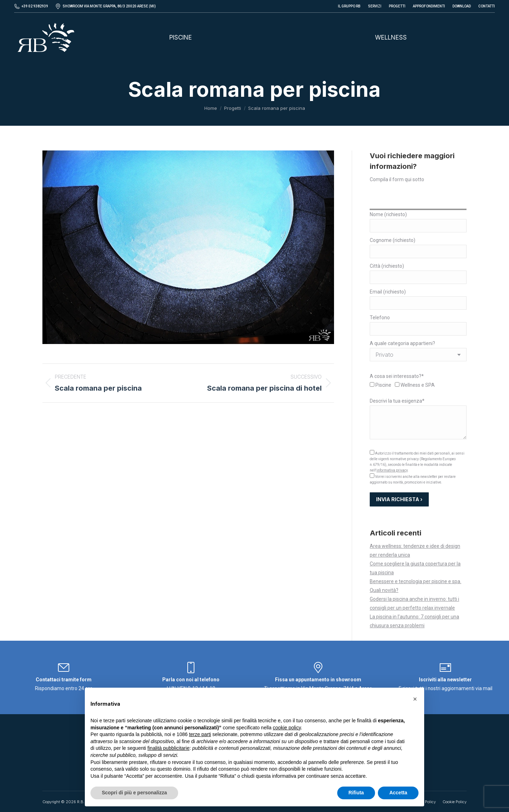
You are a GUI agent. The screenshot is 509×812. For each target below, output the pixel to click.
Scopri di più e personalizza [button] (134, 793)
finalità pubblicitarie (168, 748)
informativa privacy (392, 470)
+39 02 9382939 (35, 6)
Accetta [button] (398, 793)
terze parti (200, 734)
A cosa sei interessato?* (397, 376)
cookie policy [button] (287, 728)
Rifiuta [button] (356, 793)
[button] (415, 699)
